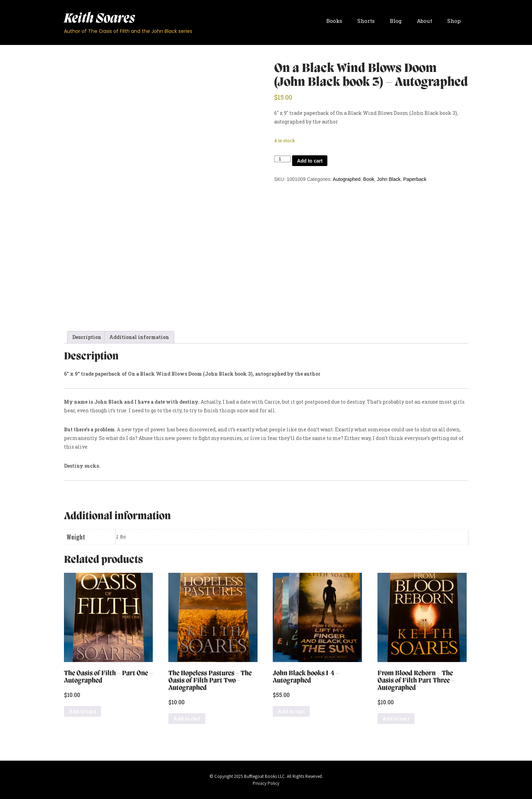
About (424, 21)
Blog (396, 21)
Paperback (415, 179)
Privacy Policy (266, 783)
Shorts (366, 21)
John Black (389, 179)
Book (369, 179)
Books (334, 21)
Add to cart (310, 161)
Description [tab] (87, 337)
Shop (454, 21)
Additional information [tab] (139, 337)
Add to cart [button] (82, 711)
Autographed (347, 179)
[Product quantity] (282, 159)
